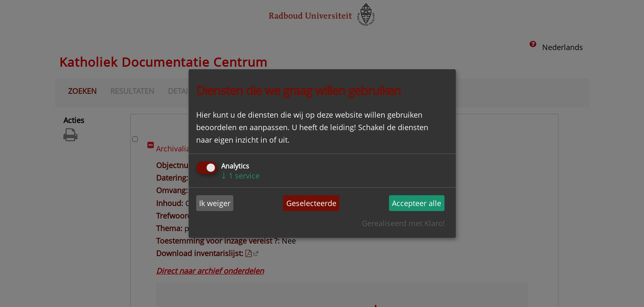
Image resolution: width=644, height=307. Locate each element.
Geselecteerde (311, 203)
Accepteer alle (417, 203)
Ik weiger (215, 203)
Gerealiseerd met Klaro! (403, 223)
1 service (241, 176)
